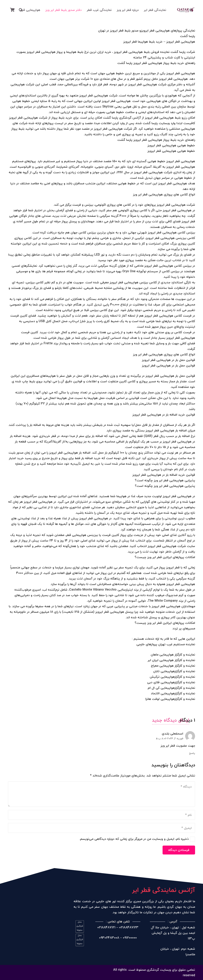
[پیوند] (186, 10)
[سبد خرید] (12, 10)
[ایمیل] (101, 828)
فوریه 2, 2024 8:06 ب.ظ (170, 738)
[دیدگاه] (101, 794)
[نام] (101, 815)
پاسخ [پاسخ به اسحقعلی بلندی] (192, 753)
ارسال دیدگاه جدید (171, 720)
